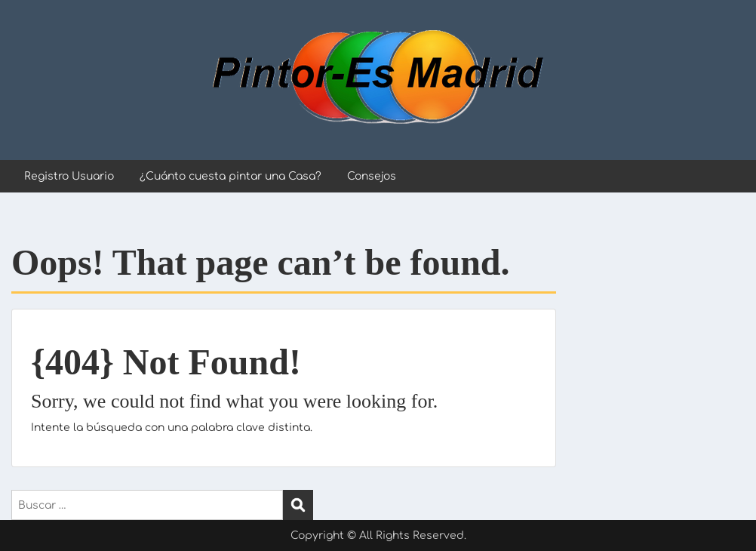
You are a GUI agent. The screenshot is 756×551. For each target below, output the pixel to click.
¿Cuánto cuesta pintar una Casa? (230, 176)
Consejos (372, 176)
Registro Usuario (69, 176)
